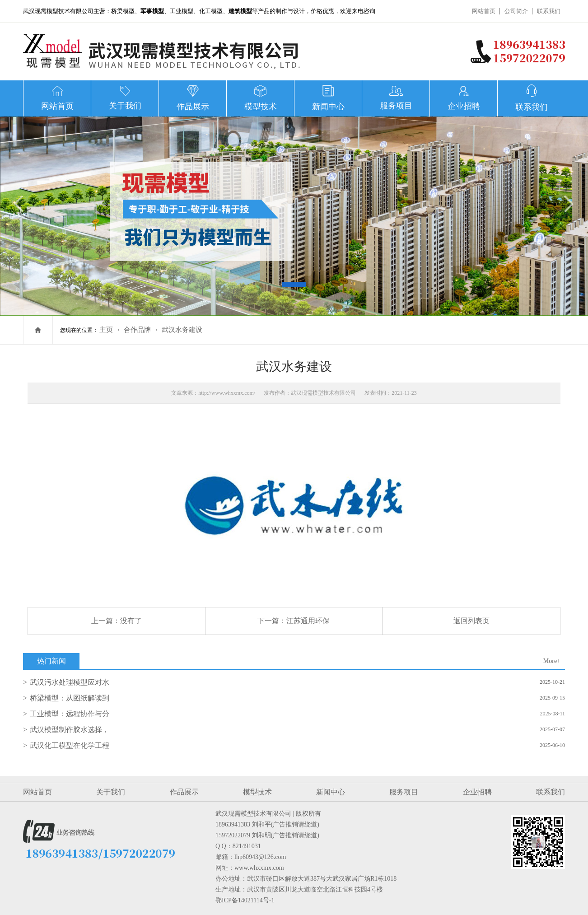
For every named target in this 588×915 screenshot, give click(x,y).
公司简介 (516, 11)
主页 (106, 330)
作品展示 (184, 792)
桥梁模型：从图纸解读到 (70, 698)
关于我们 (111, 792)
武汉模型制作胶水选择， (70, 730)
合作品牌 (137, 330)
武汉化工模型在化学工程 (70, 745)
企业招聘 (477, 792)
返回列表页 (471, 621)
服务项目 (404, 792)
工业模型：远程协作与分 (70, 714)
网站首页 (484, 11)
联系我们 (549, 11)
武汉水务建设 (182, 330)
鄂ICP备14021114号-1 (245, 900)
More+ (552, 661)
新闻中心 (331, 792)
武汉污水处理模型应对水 (70, 682)
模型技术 (257, 792)
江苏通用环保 (308, 621)
